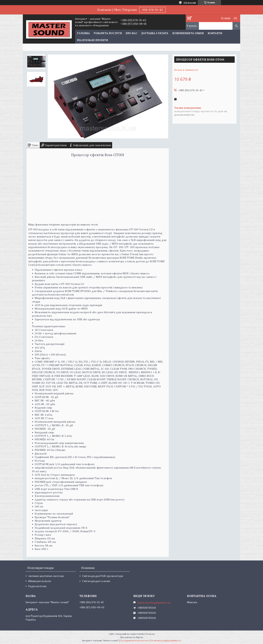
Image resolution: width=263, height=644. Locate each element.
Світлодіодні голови (96, 581)
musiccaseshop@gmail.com (154, 603)
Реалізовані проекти (92, 40)
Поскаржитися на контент (135, 640)
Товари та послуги (108, 33)
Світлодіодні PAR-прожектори (103, 576)
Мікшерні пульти (40, 581)
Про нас (131, 33)
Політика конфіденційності (166, 640)
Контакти (215, 33)
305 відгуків (190, 2)
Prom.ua (150, 634)
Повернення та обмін (188, 33)
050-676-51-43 (153, 10)
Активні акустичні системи (46, 576)
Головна (83, 33)
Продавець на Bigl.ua (131, 637)
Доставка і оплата (155, 33)
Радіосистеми (37, 586)
